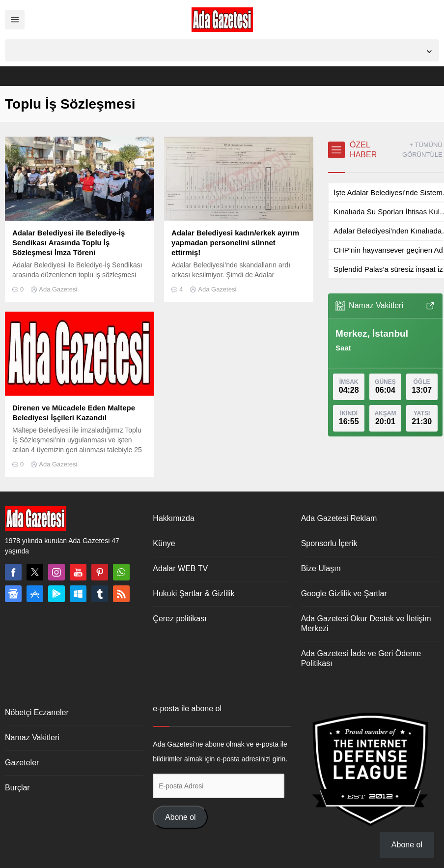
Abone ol (180, 817)
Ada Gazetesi (58, 289)
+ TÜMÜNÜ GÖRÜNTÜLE (422, 150)
